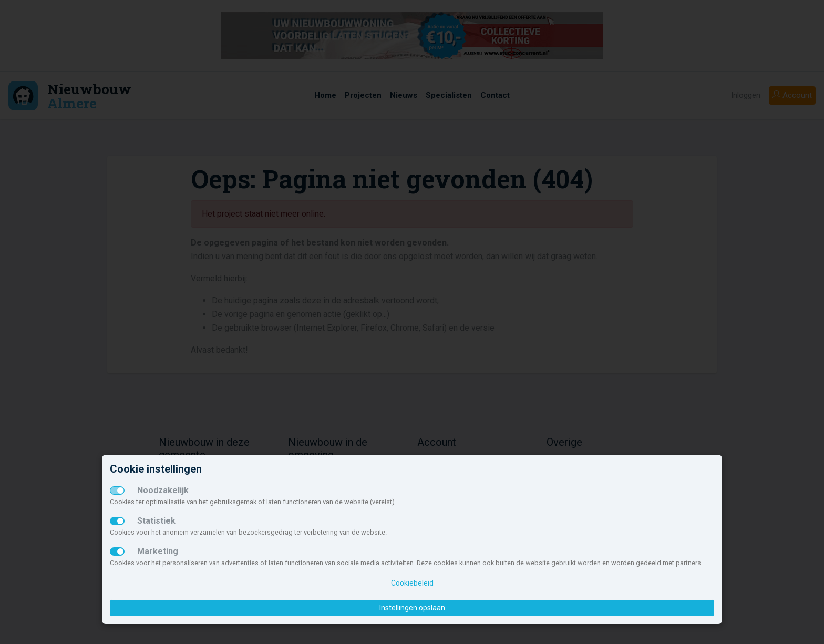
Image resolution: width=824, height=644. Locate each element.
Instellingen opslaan (412, 608)
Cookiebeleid (412, 583)
